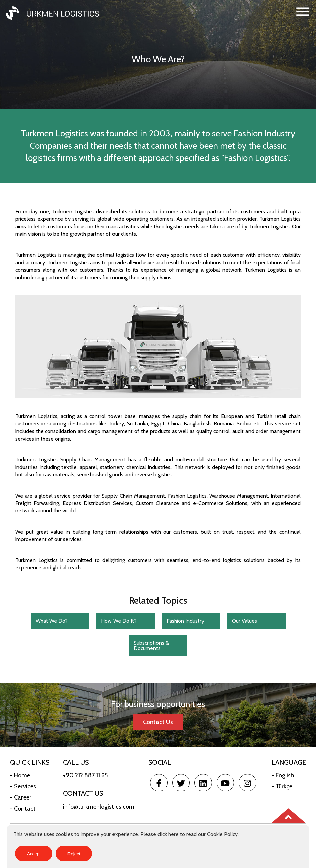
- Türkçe (282, 786)
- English (283, 775)
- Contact (23, 809)
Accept (34, 854)
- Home (20, 775)
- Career (21, 797)
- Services (23, 786)
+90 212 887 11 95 (85, 775)
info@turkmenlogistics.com (99, 807)
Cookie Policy (222, 834)
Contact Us (158, 722)
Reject (74, 854)
